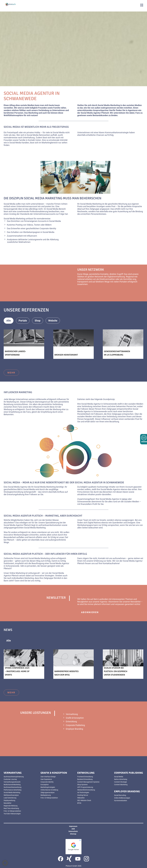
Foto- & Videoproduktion (12, 811)
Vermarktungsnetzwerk (12, 782)
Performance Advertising (13, 790)
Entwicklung (71, 722)
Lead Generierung (10, 798)
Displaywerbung (9, 800)
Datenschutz (73, 831)
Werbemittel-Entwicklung (86, 790)
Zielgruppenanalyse (47, 792)
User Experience (46, 779)
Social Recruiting (120, 795)
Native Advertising (121, 779)
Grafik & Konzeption (75, 718)
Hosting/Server (83, 795)
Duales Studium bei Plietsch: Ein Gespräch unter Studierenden (116, 671)
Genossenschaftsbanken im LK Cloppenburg (117, 353)
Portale (23, 321)
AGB (73, 829)
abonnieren (90, 612)
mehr (11, 373)
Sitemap (73, 834)
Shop (38, 321)
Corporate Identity (47, 782)
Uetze (124, 499)
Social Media (119, 777)
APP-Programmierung (85, 787)
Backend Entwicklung (85, 779)
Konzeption (45, 785)
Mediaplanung (46, 795)
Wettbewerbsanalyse (11, 795)
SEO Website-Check (84, 800)
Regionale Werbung (11, 806)
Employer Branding (74, 729)
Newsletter (8, 803)
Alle (9, 321)
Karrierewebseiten (121, 801)
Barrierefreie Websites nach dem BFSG (66, 673)
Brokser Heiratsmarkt (66, 355)
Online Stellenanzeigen (122, 798)
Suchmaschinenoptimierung (14, 777)
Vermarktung (72, 714)
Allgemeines (26, 641)
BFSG (79, 803)
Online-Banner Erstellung (49, 790)
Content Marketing (121, 785)
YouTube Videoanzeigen (12, 814)
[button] (5, 863)
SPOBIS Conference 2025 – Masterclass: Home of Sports (17, 671)
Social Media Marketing (12, 792)
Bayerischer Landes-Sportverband (15, 353)
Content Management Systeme (88, 782)
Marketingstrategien (48, 787)
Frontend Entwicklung (85, 777)
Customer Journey (10, 779)
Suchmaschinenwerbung (13, 787)
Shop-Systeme (82, 785)
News (44, 641)
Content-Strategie (120, 782)
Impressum (73, 826)
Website (53, 321)
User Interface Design (48, 777)
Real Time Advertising (11, 808)
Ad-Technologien (83, 792)
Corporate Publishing (75, 725)
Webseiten (81, 798)
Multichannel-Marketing (12, 785)
